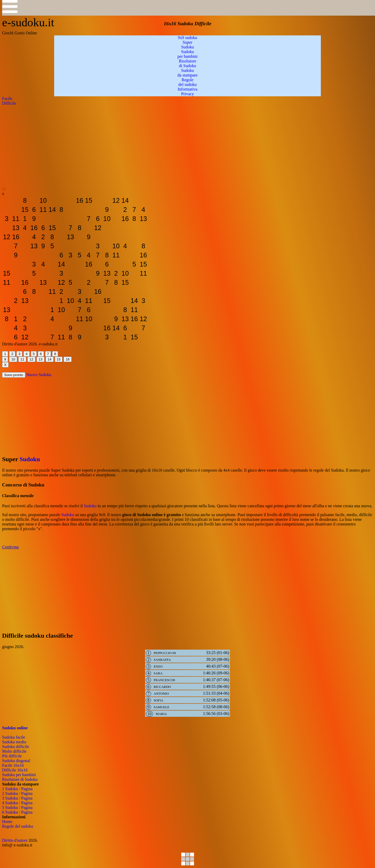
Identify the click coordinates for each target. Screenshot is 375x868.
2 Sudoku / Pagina (17, 793)
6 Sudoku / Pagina (17, 812)
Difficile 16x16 (15, 770)
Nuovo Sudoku (39, 375)
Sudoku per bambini (19, 775)
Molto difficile (14, 751)
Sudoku (30, 459)
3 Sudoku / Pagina (17, 798)
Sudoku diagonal (16, 761)
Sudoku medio (14, 742)
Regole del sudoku (18, 826)
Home (7, 822)
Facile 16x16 (13, 765)
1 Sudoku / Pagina (17, 789)
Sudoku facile (14, 737)
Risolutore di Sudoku (20, 779)
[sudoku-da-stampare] (7, 201)
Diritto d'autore (15, 840)
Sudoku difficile (15, 747)
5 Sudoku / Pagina (17, 807)
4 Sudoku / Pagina (17, 803)
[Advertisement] (158, 142)
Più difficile (12, 756)
